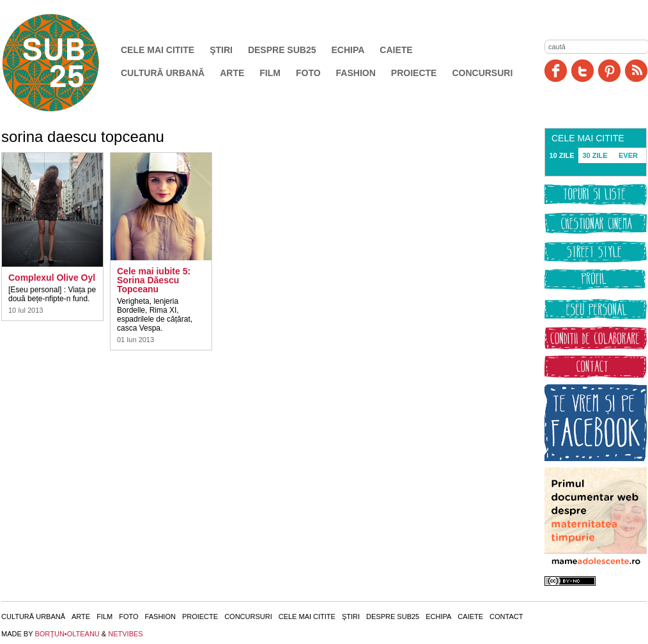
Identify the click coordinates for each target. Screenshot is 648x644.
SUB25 (65, 63)
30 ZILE (595, 155)
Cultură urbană (163, 73)
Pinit (609, 71)
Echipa (348, 50)
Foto (308, 73)
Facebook (556, 71)
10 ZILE (561, 155)
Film (270, 73)
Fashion (356, 73)
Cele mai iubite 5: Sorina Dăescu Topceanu (154, 280)
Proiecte (414, 73)
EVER (628, 155)
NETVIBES (125, 634)
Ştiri (221, 50)
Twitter (582, 71)
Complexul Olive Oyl (52, 278)
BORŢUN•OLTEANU (67, 634)
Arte (232, 73)
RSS (636, 71)
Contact (506, 617)
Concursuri (482, 73)
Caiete (396, 50)
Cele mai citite (158, 50)
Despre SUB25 (282, 50)
